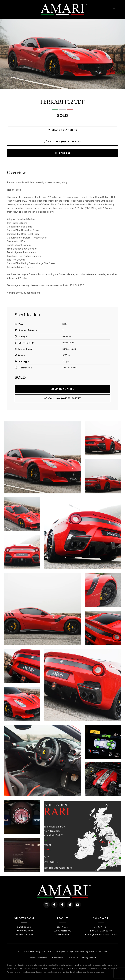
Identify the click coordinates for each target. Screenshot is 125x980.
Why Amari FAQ (63, 931)
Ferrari (62, 153)
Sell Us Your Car (24, 934)
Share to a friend (62, 130)
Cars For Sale (24, 927)
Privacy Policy (57, 958)
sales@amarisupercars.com (102, 935)
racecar (92, 958)
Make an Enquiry (63, 389)
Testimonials (63, 935)
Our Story (62, 927)
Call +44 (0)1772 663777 (62, 142)
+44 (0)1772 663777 (102, 931)
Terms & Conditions (38, 958)
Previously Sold (24, 931)
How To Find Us (101, 927)
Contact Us (73, 958)
